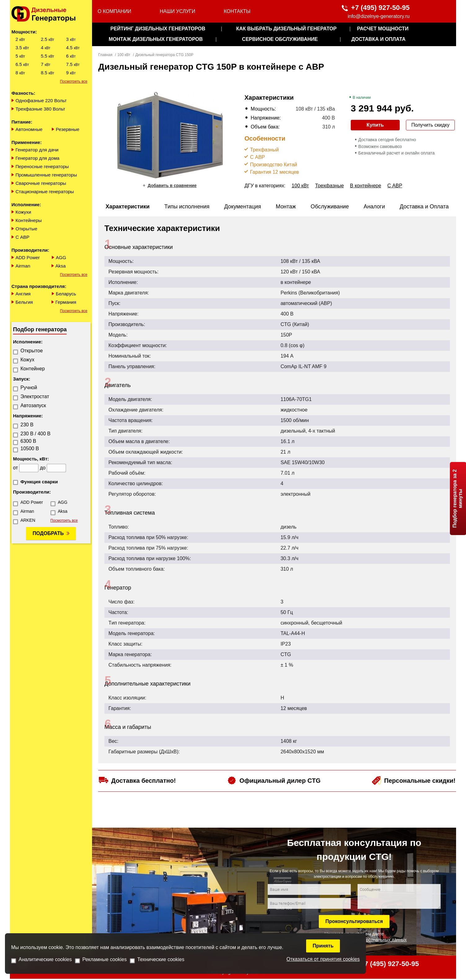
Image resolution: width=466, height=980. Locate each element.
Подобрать (48, 533)
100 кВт (124, 55)
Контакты (237, 11)
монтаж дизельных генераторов (156, 39)
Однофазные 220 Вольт (41, 100)
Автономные (29, 129)
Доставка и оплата (378, 39)
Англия (23, 294)
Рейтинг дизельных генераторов (158, 29)
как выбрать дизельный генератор (286, 29)
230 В (27, 425)
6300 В (28, 441)
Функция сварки (39, 482)
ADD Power (28, 257)
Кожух (27, 360)
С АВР (22, 237)
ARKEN (28, 520)
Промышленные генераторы (46, 175)
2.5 (48, 39)
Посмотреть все (74, 81)
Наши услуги (177, 11)
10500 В (30, 449)
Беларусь (66, 294)
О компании (114, 11)
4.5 (73, 48)
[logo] (51, 14)
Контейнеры (29, 220)
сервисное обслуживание (280, 39)
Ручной (29, 388)
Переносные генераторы (42, 166)
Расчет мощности (383, 29)
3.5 (22, 48)
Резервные (68, 129)
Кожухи (23, 212)
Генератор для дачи (37, 150)
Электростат (35, 396)
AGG (61, 257)
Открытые (26, 229)
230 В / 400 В (35, 434)
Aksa (61, 266)
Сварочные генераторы (41, 183)
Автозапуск (33, 405)
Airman (23, 266)
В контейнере (366, 186)
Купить (375, 125)
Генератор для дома (37, 158)
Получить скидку (430, 125)
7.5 (73, 64)
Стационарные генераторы (45, 192)
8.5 (48, 73)
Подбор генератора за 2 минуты (457, 498)
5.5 (48, 56)
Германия (66, 302)
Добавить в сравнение (172, 185)
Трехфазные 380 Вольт (40, 109)
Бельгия (24, 302)
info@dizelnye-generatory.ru (379, 16)
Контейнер (33, 369)
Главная (105, 55)
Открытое (32, 351)
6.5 (22, 64)
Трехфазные (330, 186)
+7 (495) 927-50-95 (380, 8)
